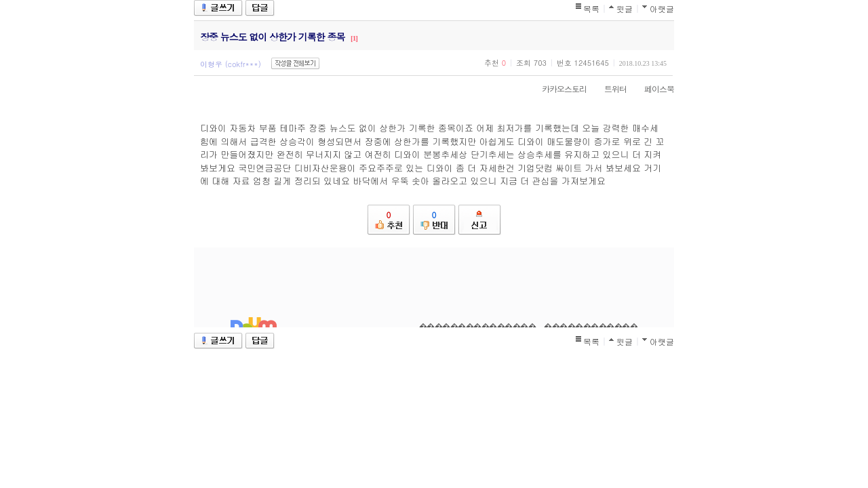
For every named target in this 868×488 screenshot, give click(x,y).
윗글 (625, 8)
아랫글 (662, 8)
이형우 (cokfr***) (231, 64)
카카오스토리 (557, 88)
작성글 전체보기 (295, 63)
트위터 (609, 88)
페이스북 (652, 88)
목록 (591, 8)
